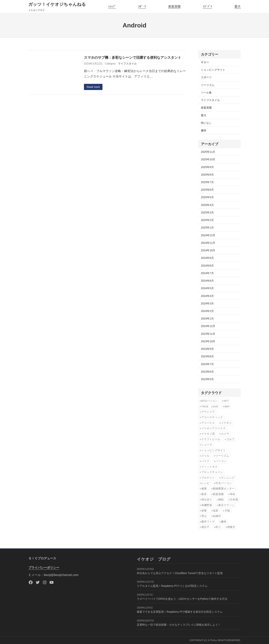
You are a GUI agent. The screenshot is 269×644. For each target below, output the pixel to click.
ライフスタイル (127, 64)
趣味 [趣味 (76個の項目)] (224, 522)
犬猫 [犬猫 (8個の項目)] (227, 511)
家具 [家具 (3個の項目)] (204, 494)
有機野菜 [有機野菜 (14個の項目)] (207, 505)
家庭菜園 (174, 6)
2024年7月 (207, 273)
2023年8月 (207, 356)
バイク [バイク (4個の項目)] (205, 461)
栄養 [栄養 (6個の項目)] (204, 511)
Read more (93, 87)
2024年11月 (208, 243)
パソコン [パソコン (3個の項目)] (221, 461)
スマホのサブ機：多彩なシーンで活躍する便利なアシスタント (133, 57)
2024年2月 (207, 311)
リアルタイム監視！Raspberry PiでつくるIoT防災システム (172, 586)
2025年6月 (207, 190)
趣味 (204, 130)
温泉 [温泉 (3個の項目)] (216, 511)
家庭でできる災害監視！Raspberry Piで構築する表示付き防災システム (180, 612)
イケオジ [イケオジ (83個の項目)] (226, 423)
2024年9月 (207, 258)
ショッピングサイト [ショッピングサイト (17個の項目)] (213, 450)
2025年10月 (208, 159)
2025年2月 (207, 220)
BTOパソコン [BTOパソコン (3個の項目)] (209, 401)
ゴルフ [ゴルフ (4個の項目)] (230, 439)
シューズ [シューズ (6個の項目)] (207, 445)
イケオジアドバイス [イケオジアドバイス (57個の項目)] (213, 428)
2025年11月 (208, 152)
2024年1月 (207, 319)
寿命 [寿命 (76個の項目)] (233, 494)
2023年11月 (208, 334)
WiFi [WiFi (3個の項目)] (227, 407)
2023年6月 (207, 372)
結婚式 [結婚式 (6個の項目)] (217, 516)
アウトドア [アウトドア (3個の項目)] (208, 412)
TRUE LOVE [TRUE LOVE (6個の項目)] (210, 407)
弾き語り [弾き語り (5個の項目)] (207, 500)
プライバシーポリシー (44, 568)
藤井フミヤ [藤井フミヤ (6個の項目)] (208, 522)
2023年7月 (207, 364)
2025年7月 (207, 182)
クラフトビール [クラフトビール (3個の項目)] (211, 439)
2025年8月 (207, 175)
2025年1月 (207, 228)
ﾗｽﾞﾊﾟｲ (207, 6)
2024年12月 (208, 235)
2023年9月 (207, 349)
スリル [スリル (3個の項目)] (205, 456)
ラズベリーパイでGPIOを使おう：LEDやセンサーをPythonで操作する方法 (182, 599)
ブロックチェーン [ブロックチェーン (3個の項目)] (212, 472)
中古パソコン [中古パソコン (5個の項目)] (224, 483)
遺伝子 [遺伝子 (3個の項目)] (205, 527)
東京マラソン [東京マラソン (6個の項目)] (226, 505)
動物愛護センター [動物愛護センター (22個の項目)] (224, 489)
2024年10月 (208, 250)
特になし (206, 123)
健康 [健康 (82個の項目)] (204, 489)
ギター (205, 62)
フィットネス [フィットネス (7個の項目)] (209, 467)
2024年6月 (207, 281)
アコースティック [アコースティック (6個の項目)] (212, 417)
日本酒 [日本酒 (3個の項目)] (234, 500)
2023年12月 (208, 326)
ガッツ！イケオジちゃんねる (57, 4)
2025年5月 (207, 197)
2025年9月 (207, 167)
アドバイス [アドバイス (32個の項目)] (208, 423)
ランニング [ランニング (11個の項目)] (228, 478)
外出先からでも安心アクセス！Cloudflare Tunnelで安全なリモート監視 (180, 573)
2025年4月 (207, 205)
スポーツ (206, 77)
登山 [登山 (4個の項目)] (204, 516)
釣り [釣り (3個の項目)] (218, 527)
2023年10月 (208, 341)
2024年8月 (207, 266)
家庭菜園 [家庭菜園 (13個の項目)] (218, 494)
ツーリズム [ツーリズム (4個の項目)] (222, 456)
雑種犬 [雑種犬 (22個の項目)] (231, 527)
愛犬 (238, 6)
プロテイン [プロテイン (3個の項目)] (208, 478)
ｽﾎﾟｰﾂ (142, 6)
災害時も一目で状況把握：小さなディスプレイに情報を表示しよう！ (179, 625)
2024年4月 (207, 296)
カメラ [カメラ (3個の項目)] (225, 434)
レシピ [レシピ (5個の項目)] (205, 483)
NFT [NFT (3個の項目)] (226, 401)
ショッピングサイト (213, 70)
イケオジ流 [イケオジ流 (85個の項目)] (208, 434)
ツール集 (206, 93)
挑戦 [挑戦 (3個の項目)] (221, 500)
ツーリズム (208, 85)
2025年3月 (207, 212)
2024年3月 (207, 303)
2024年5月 (207, 288)
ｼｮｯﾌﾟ (112, 6)
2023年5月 (207, 379)
